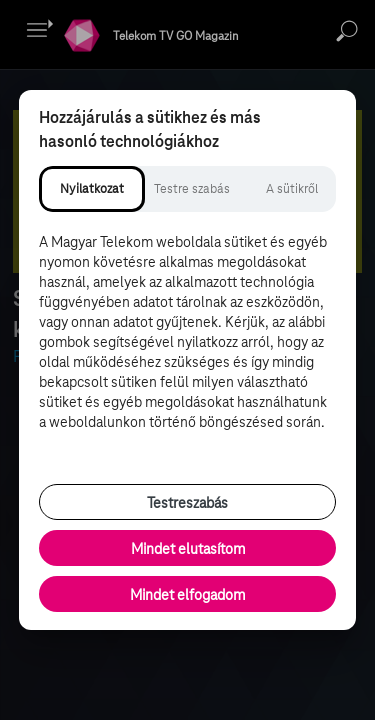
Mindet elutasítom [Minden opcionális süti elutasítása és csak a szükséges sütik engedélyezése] (188, 549)
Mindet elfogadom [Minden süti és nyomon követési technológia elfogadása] (187, 595)
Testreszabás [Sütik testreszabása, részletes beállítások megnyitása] (187, 503)
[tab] (92, 189)
